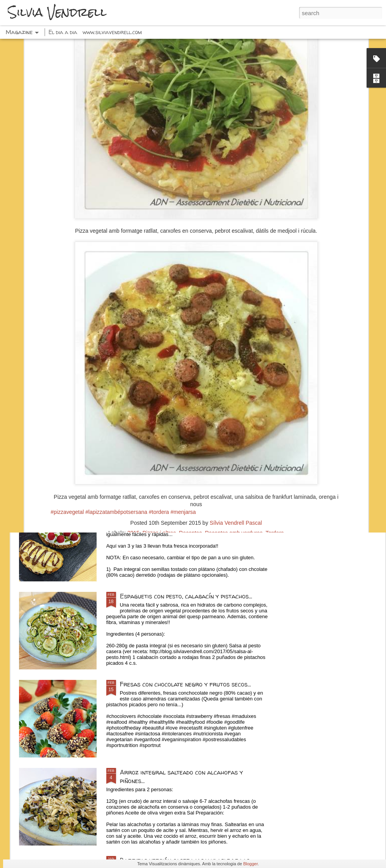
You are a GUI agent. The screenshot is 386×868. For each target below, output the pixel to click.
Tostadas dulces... (146, 508)
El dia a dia (63, 32)
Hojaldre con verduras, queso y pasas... (334, 363)
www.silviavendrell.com (112, 32)
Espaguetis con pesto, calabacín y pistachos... (186, 596)
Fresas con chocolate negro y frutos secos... (185, 684)
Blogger (250, 864)
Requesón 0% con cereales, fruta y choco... (150, 363)
